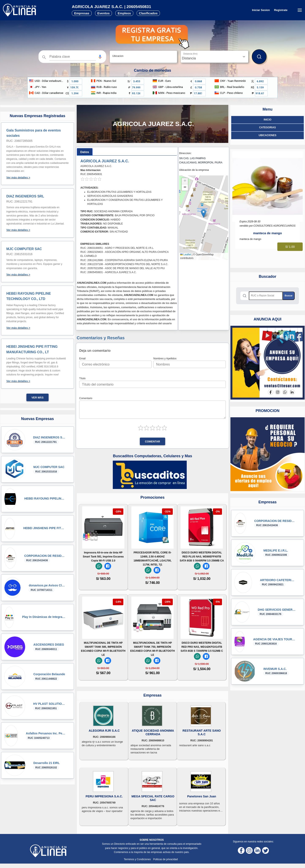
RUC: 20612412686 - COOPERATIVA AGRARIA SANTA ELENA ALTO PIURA (124, 260)
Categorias (268, 127)
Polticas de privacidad (165, 859)
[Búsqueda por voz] (100, 57)
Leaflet (186, 255)
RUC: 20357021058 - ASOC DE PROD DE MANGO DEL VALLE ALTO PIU (123, 268)
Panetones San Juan (202, 796)
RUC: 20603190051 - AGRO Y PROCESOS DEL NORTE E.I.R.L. (117, 248)
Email (82, 359)
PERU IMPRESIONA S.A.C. (104, 796)
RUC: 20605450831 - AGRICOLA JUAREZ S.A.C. (108, 272)
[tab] (85, 152)
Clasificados (148, 13)
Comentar (152, 442)
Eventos (103, 13)
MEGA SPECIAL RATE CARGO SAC (153, 798)
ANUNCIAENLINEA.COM (92, 283)
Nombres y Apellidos (165, 359)
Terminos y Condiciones (138, 859)
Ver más (37, 398)
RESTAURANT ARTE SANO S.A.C (202, 732)
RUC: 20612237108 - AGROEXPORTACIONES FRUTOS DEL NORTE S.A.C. (124, 264)
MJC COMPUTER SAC (24, 249)
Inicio (268, 120)
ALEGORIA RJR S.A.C (104, 731)
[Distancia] (214, 57)
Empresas (82, 13)
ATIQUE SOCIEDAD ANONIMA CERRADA (153, 732)
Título (82, 378)
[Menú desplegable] (300, 10)
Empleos (124, 13)
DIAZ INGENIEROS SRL (25, 196)
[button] (100, 57)
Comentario (86, 398)
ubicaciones (267, 135)
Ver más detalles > (18, 177)
